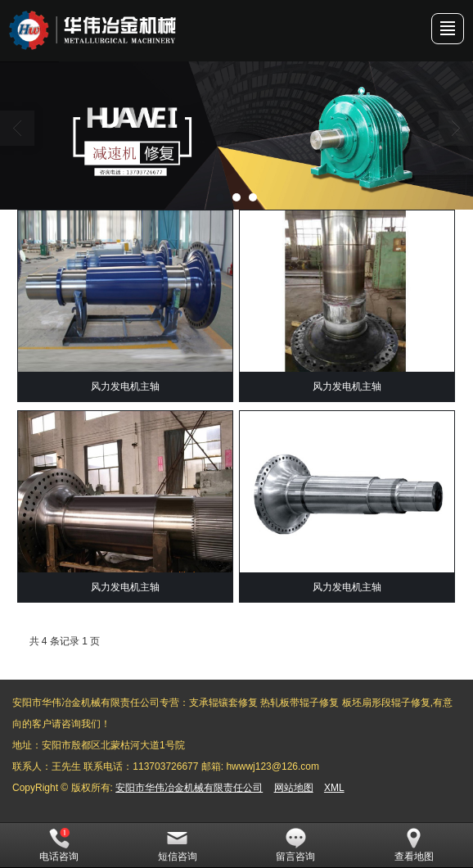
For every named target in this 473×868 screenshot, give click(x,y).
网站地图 (294, 788)
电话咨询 (59, 845)
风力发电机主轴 (125, 387)
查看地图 (414, 845)
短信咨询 (178, 845)
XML (334, 788)
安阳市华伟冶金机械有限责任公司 (189, 788)
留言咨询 (295, 845)
